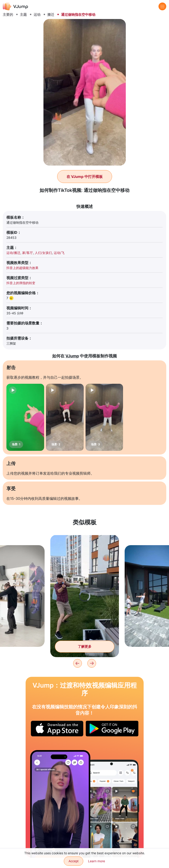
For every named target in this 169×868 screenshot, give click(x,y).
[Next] (92, 663)
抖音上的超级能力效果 (22, 268)
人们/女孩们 (43, 253)
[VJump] (15, 6)
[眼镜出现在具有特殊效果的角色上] (60, 804)
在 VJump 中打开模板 (85, 177)
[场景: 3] (104, 417)
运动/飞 (59, 253)
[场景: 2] (65, 417)
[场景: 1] (25, 417)
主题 (23, 15)
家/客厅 (28, 253)
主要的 (8, 15)
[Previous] (78, 663)
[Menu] (162, 6)
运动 (37, 15)
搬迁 (51, 15)
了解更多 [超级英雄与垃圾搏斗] (85, 646)
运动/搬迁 (13, 253)
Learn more (97, 861)
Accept (74, 861)
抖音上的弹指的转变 (21, 283)
